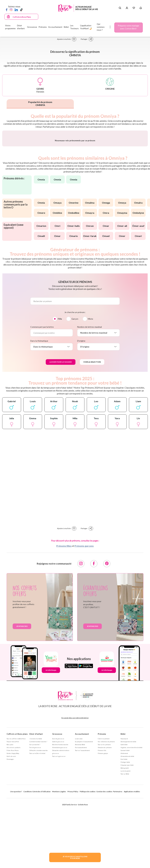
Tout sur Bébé (125, 842)
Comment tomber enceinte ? (38, 810)
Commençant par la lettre (42, 395)
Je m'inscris (22, 694)
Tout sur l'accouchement (82, 819)
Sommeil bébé (125, 819)
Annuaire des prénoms (105, 816)
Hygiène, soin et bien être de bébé (131, 816)
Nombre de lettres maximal (89, 395)
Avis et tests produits (14, 816)
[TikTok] (21, 10)
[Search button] (120, 8)
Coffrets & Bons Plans (22, 17)
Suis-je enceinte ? (35, 813)
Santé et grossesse (58, 810)
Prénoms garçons (84, 614)
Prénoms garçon (103, 822)
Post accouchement (81, 816)
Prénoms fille (102, 819)
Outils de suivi (11, 824)
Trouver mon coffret (13, 810)
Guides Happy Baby (13, 822)
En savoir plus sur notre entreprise (75, 786)
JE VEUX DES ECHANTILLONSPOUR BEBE (75, 857)
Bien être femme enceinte (60, 813)
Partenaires (118, 860)
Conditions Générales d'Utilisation (37, 860)
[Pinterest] (107, 632)
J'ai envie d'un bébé (36, 807)
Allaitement (124, 822)
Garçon (75, 387)
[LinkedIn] (16, 10)
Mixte (90, 387)
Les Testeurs (74, 27)
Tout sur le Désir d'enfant (37, 822)
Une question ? (16, 860)
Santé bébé (124, 813)
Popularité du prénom (40, 103)
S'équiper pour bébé (127, 833)
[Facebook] (7, 10)
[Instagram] (11, 10)
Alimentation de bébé (127, 824)
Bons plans (10, 813)
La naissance (79, 807)
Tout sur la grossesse (59, 824)
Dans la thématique (39, 409)
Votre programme (10, 27)
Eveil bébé (124, 827)
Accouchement (82, 802)
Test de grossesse (35, 816)
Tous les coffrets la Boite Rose (16, 807)
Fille (60, 387)
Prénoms (102, 802)
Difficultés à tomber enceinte (39, 819)
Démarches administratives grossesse (61, 820)
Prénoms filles (64, 614)
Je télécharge (51, 738)
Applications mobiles (132, 860)
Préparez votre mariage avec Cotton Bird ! (128, 27)
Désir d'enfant (36, 802)
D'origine (81, 409)
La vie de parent (126, 839)
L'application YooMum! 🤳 (86, 27)
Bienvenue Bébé (80, 813)
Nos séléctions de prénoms (106, 810)
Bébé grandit (125, 836)
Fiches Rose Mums (13, 819)
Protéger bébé (125, 830)
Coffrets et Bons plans (17, 802)
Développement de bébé (128, 810)
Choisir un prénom (104, 807)
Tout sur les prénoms (104, 813)
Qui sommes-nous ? (101, 27)
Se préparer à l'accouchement (84, 810)
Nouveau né (124, 807)
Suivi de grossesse (58, 807)
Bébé (123, 802)
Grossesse (57, 802)
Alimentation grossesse (60, 816)
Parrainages (10, 827)
